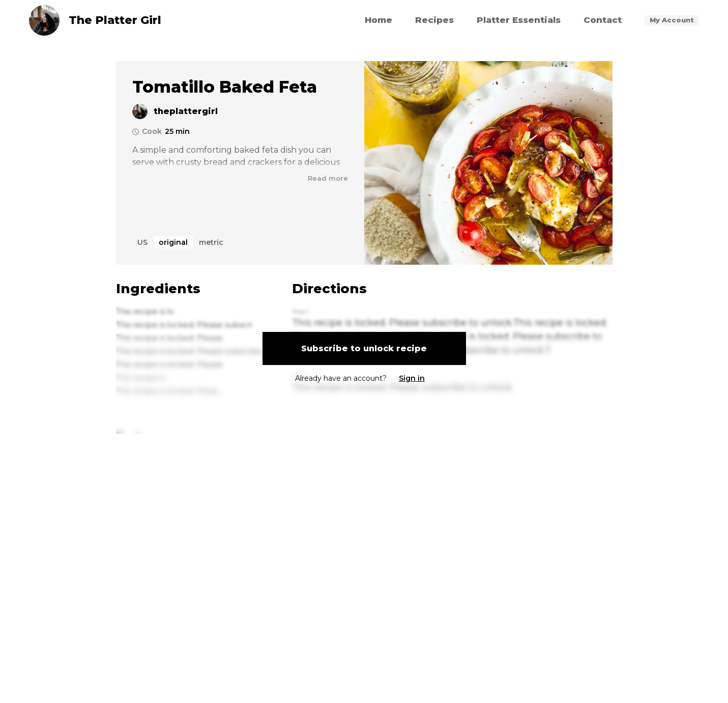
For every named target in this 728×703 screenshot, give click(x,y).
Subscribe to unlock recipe (364, 348)
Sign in (412, 378)
